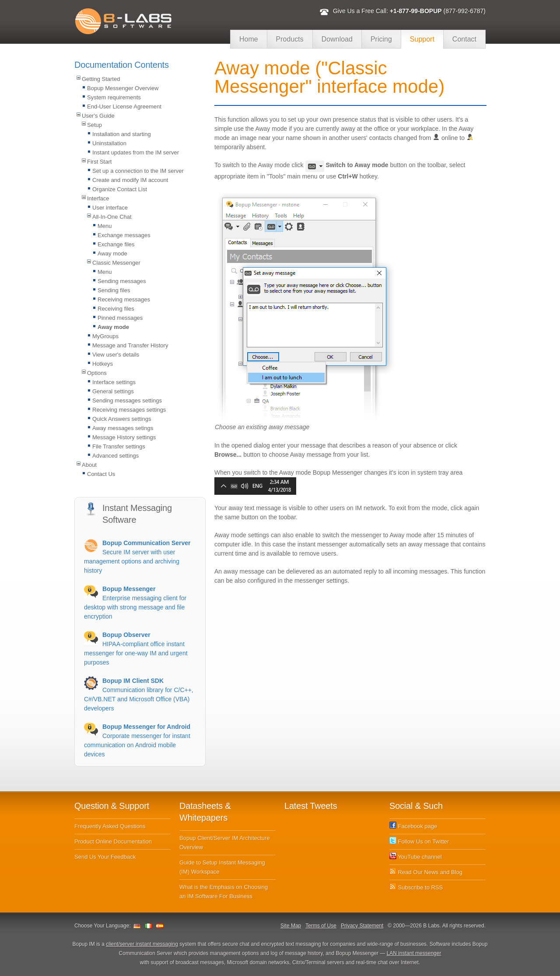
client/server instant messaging (142, 944)
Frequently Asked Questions (110, 826)
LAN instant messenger (414, 953)
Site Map (291, 926)
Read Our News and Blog (426, 872)
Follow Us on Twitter (419, 841)
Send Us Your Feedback (105, 857)
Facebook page (413, 826)
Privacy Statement (362, 926)
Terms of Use (321, 926)
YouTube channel (416, 857)
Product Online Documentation (113, 841)
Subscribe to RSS (416, 887)
